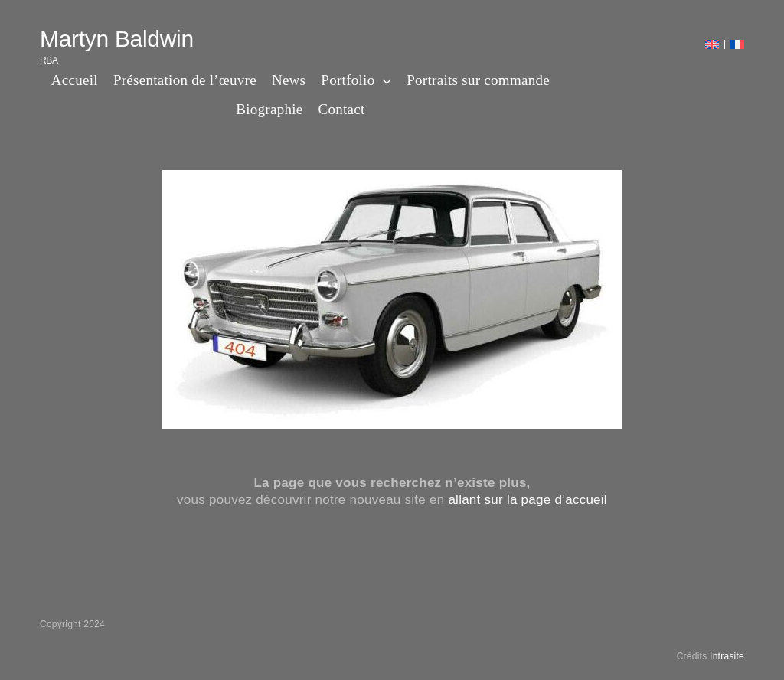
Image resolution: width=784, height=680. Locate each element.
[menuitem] (712, 44)
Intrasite (727, 656)
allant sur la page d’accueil (528, 500)
